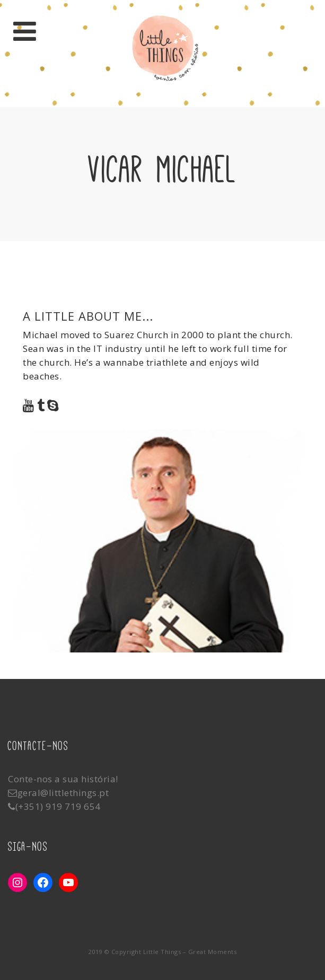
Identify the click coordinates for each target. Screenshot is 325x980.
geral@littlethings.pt (63, 793)
